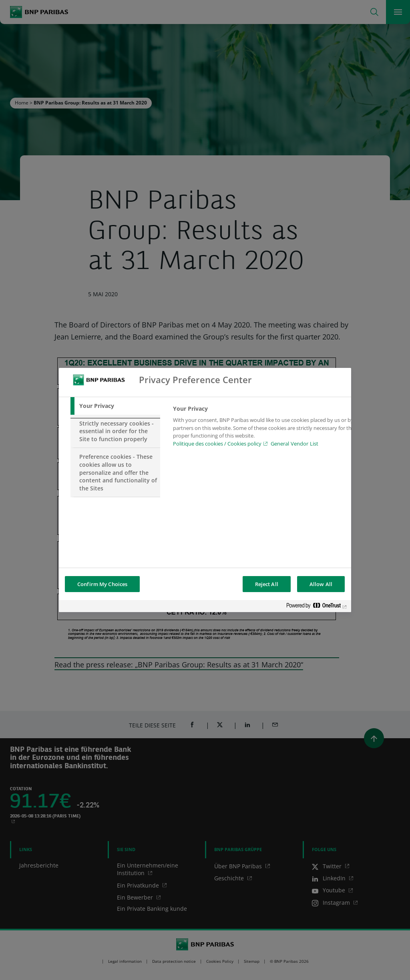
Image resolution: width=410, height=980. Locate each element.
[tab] (115, 406)
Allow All (321, 584)
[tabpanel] (264, 428)
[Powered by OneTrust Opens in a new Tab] (317, 607)
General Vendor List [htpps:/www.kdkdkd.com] (294, 444)
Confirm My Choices (102, 584)
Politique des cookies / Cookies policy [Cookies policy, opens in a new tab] (217, 444)
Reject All (267, 584)
